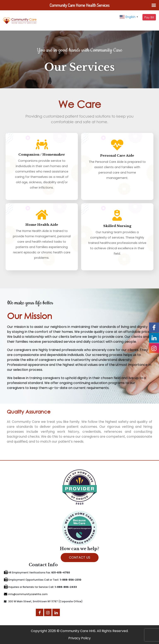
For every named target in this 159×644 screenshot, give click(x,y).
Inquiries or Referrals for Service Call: (40, 587)
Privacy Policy (79, 638)
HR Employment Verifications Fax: (37, 573)
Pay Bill (149, 17)
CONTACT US (80, 557)
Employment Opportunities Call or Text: (43, 580)
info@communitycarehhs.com (26, 594)
